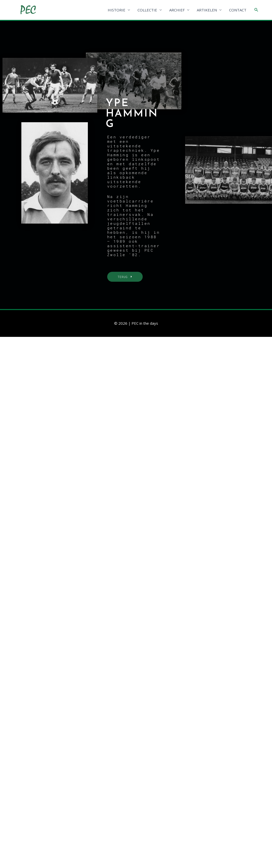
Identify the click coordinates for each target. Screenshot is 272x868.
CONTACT (238, 10)
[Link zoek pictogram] (256, 10)
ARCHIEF (177, 10)
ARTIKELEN (207, 10)
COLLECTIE (147, 10)
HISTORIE (117, 10)
